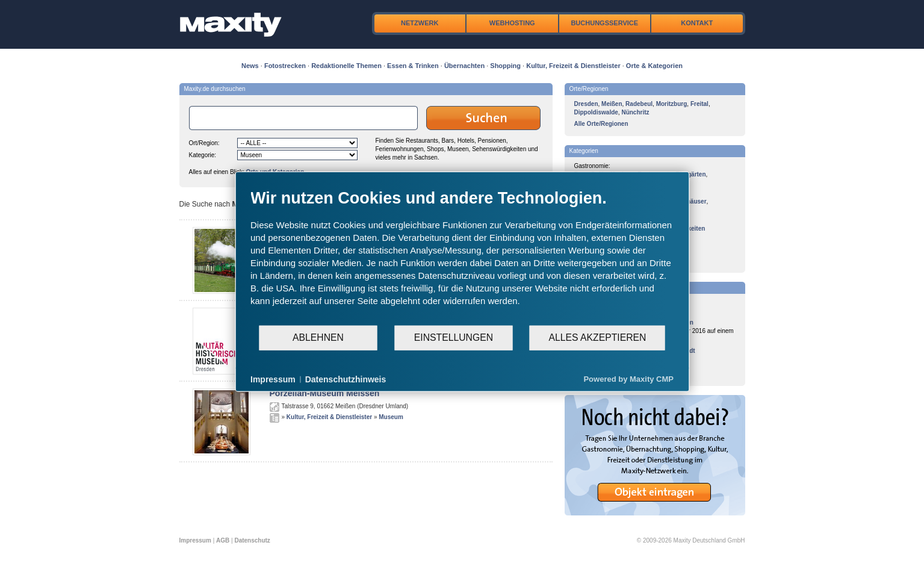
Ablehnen (318, 337)
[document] (462, 256)
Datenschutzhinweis (346, 379)
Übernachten (464, 66)
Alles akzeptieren (597, 337)
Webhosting (512, 23)
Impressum (195, 540)
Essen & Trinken (413, 66)
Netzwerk (420, 23)
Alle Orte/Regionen (601, 124)
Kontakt (697, 23)
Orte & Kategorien (654, 66)
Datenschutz (252, 540)
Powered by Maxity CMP (628, 379)
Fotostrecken (285, 66)
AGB (223, 540)
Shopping (505, 66)
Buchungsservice (604, 23)
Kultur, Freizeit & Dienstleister (573, 66)
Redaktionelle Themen (346, 66)
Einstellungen (454, 337)
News (250, 66)
